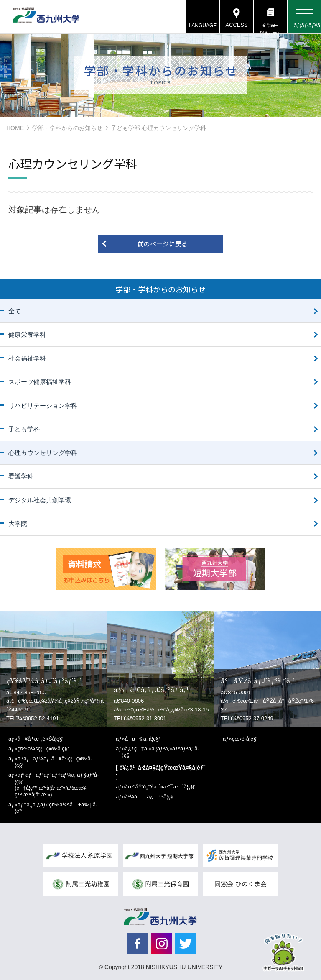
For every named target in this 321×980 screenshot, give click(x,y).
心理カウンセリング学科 (43, 453)
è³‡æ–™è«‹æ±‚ (270, 28)
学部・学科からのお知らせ (67, 128)
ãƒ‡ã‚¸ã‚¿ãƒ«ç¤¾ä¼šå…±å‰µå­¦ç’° (56, 808)
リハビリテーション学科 (43, 406)
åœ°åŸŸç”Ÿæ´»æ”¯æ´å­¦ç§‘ (160, 787)
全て (15, 311)
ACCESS (236, 25)
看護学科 (21, 476)
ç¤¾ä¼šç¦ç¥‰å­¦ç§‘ (43, 748)
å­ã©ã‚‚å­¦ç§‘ (143, 739)
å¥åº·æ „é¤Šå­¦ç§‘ (41, 739)
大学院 (18, 523)
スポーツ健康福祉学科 (40, 382)
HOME (15, 128)
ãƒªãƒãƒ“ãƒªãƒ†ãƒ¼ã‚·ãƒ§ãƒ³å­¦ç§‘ (57, 785)
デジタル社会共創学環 (40, 500)
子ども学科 (24, 429)
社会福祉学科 (27, 358)
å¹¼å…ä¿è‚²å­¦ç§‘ (150, 797)
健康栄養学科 (27, 334)
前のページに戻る (163, 244)
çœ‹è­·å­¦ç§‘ (245, 739)
